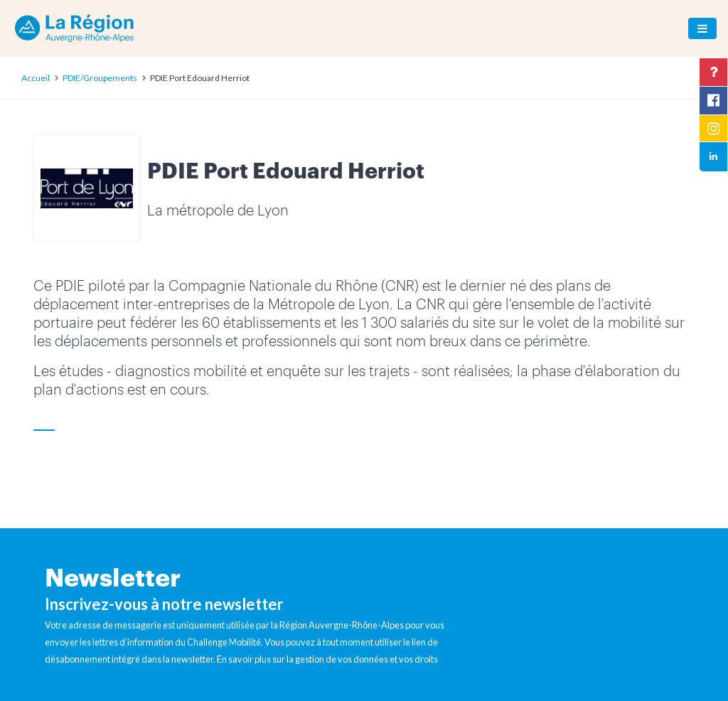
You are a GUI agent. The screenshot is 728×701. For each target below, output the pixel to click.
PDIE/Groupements (100, 78)
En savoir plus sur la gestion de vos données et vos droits (327, 659)
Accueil (36, 78)
